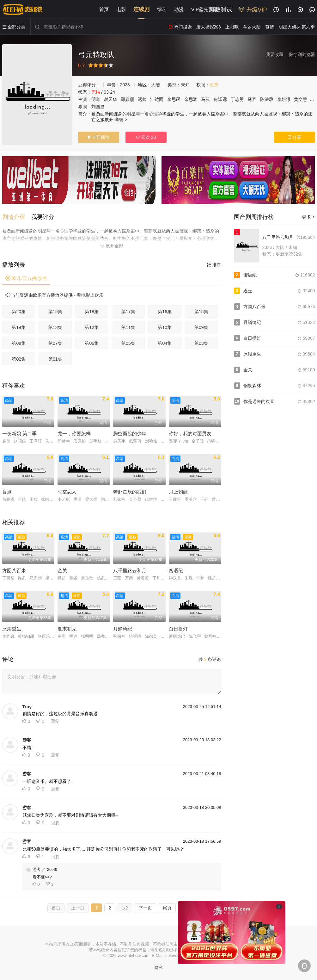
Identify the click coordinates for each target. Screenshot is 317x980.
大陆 (155, 85)
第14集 (19, 327)
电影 (121, 9)
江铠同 (157, 99)
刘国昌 (98, 107)
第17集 (128, 312)
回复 (55, 721)
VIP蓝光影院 (204, 9)
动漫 (179, 9)
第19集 (55, 312)
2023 (125, 85)
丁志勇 (237, 99)
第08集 (19, 343)
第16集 (165, 312)
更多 (308, 217)
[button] (17, 217)
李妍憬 (284, 99)
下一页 (145, 908)
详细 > (121, 120)
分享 (295, 137)
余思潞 (191, 99)
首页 (104, 9)
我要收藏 (275, 54)
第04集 (165, 343)
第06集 (92, 343)
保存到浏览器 (302, 54)
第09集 (201, 327)
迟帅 (142, 99)
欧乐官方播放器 (26, 278)
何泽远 (220, 99)
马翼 (205, 99)
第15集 (201, 312)
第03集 (201, 343)
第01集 (55, 359)
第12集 (92, 327)
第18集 (92, 312)
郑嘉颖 (127, 99)
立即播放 (99, 137)
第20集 (19, 312)
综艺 (162, 9)
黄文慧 (301, 99)
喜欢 (146, 137)
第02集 (19, 359)
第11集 (128, 327)
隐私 (159, 968)
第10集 (165, 327)
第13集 (55, 327)
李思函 (174, 99)
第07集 (55, 343)
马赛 (252, 99)
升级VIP (253, 10)
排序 (214, 265)
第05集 (128, 343)
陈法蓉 (267, 99)
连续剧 (141, 9)
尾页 (167, 908)
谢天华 (110, 99)
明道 (96, 99)
